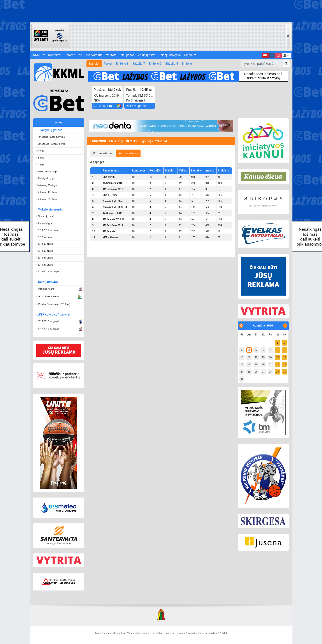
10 (242, 357)
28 (270, 372)
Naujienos (128, 55)
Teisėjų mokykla (170, 55)
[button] (286, 55)
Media (189, 55)
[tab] (103, 153)
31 (242, 379)
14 (270, 357)
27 (263, 372)
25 (249, 372)
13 (263, 357)
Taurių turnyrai (48, 282)
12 (256, 357)
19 (256, 364)
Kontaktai (55, 55)
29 (278, 372)
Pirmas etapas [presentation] (103, 153)
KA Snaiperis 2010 (113, 183)
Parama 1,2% (73, 55)
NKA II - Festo (110, 195)
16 (285, 357)
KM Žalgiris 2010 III (113, 219)
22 (278, 364)
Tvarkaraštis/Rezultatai (102, 55)
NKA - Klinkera (110, 237)
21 (270, 364)
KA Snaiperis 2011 (113, 213)
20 (263, 364)
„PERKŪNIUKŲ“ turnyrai (54, 314)
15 (278, 357)
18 (249, 364)
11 (249, 357)
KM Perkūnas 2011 (113, 225)
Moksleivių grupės (50, 209)
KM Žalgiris (109, 231)
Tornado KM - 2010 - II (115, 207)
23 (285, 364)
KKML (38, 55)
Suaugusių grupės (50, 130)
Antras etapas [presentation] (128, 153)
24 (242, 372)
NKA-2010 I (109, 177)
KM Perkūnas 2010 (113, 189)
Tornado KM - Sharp (113, 201)
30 (285, 372)
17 (242, 364)
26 (256, 372)
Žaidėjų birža (147, 55)
